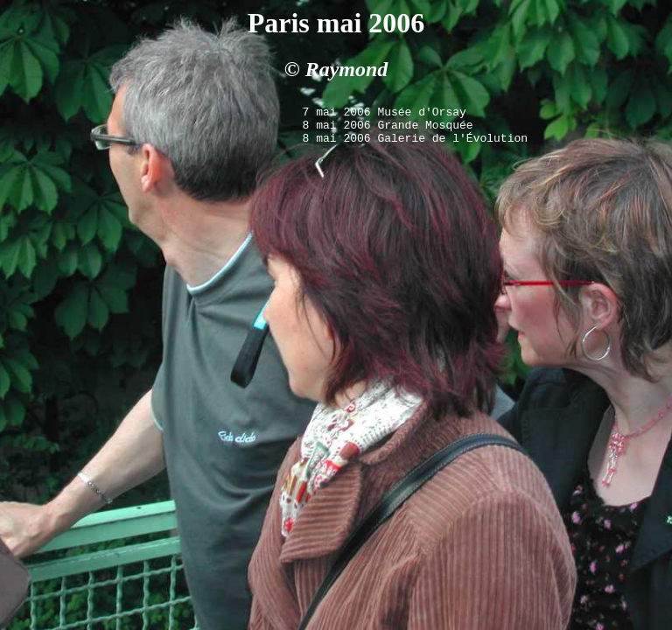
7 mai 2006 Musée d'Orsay (385, 114)
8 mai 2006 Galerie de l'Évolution (415, 145)
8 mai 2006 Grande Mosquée (388, 129)
